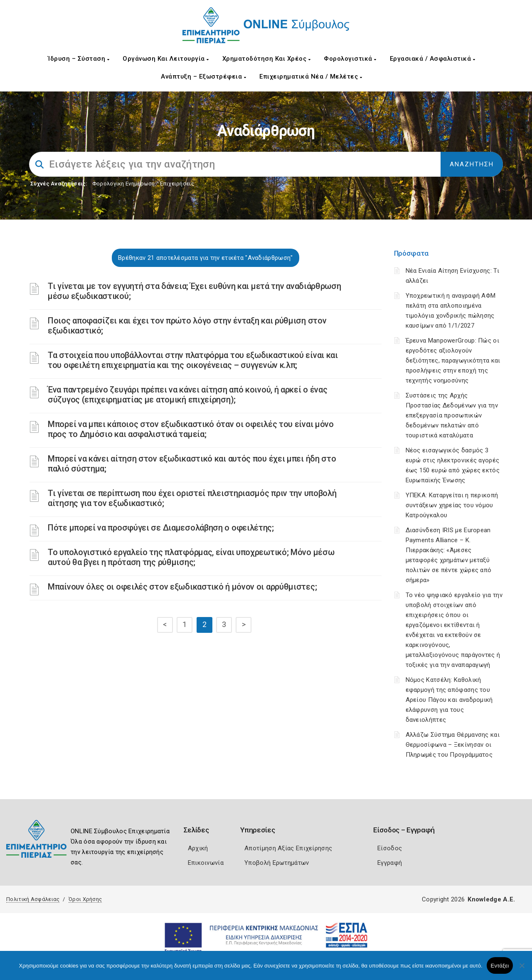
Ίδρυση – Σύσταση (79, 59)
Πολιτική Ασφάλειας (33, 899)
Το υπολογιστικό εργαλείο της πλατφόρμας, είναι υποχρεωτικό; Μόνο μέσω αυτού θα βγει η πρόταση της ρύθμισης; (191, 557)
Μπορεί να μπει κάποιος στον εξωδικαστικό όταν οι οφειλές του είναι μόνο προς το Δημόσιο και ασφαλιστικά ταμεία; (191, 429)
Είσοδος (390, 848)
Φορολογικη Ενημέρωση (124, 184)
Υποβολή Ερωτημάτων (277, 863)
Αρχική (198, 848)
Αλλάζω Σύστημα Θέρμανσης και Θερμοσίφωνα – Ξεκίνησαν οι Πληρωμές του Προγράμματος (453, 745)
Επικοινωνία (206, 863)
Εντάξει (500, 966)
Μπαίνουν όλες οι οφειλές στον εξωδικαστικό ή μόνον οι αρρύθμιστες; (182, 587)
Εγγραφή (390, 863)
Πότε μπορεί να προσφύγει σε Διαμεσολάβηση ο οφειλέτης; (161, 528)
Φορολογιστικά (350, 59)
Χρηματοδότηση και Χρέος (267, 59)
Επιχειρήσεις (177, 184)
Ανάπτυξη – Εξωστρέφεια (203, 77)
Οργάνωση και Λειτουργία (166, 59)
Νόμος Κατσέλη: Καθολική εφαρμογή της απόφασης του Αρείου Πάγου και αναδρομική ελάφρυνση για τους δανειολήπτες (449, 700)
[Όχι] (522, 970)
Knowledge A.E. (491, 899)
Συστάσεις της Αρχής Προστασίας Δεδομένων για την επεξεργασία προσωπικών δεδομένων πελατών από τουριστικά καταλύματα (452, 415)
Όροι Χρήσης (85, 899)
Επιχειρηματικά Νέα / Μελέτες (311, 77)
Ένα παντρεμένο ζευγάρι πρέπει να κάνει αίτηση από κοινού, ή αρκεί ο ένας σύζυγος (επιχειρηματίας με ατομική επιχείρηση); (187, 395)
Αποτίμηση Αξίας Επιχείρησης (288, 848)
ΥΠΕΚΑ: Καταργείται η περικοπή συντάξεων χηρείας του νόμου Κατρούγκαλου (452, 505)
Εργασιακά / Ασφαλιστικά (433, 59)
